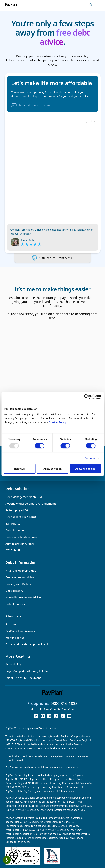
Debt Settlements (17, 530)
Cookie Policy (58, 422)
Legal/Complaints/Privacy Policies (27, 671)
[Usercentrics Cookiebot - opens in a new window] (87, 397)
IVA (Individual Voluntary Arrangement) (31, 504)
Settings (90, 458)
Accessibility (13, 664)
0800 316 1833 (64, 703)
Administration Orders (20, 544)
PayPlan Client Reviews (20, 631)
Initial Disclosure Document (23, 678)
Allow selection (52, 469)
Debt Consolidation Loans (22, 537)
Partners (11, 624)
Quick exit (8, 860)
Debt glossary (14, 591)
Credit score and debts (20, 577)
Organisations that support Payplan (28, 644)
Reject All (20, 469)
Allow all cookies (85, 469)
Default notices (15, 604)
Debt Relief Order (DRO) (21, 517)
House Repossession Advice (23, 597)
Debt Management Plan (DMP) (25, 497)
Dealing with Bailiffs (18, 584)
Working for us (15, 638)
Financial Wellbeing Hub (21, 571)
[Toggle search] (91, 5)
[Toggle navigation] (98, 5)
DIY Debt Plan (14, 550)
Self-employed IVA (17, 510)
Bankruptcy (13, 524)
